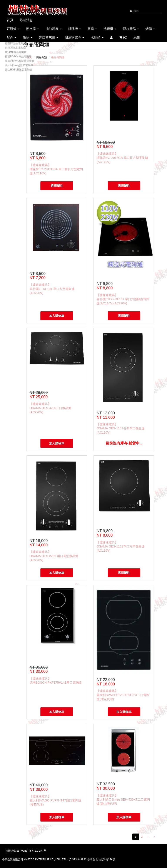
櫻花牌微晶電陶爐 (15, 43)
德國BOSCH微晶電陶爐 (18, 56)
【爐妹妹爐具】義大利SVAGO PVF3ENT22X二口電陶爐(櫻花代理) (123, 695)
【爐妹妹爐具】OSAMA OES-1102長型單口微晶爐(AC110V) (120, 428)
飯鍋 (28, 38)
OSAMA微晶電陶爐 (16, 52)
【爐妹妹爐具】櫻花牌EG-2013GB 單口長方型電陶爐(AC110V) (122, 158)
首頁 (10, 20)
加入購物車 (57, 316)
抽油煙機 (53, 29)
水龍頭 (97, 38)
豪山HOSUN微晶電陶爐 (18, 69)
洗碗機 (110, 29)
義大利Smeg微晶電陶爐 (19, 65)
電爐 (92, 29)
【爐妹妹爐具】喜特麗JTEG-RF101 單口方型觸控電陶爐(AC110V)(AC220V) (123, 299)
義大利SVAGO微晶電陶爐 (20, 61)
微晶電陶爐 (58, 57)
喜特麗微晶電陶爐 (15, 48)
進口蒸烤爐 (49, 38)
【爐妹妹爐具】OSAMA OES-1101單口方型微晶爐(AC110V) (120, 546)
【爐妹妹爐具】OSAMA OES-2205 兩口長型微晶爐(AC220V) (54, 556)
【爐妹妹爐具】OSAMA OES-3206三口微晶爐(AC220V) (50, 408)
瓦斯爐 (13, 29)
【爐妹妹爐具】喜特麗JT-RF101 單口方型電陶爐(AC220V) (52, 289)
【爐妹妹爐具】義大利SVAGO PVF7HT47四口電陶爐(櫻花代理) (55, 800)
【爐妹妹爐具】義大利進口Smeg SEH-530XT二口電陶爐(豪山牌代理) (123, 799)
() (130, 38)
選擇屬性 (57, 186)
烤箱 (150, 29)
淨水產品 (131, 29)
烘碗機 (74, 29)
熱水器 (33, 29)
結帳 (137, 38)
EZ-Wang (22, 851)
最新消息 (26, 20)
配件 (12, 38)
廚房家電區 (74, 38)
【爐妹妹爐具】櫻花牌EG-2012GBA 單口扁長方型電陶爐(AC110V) (56, 169)
